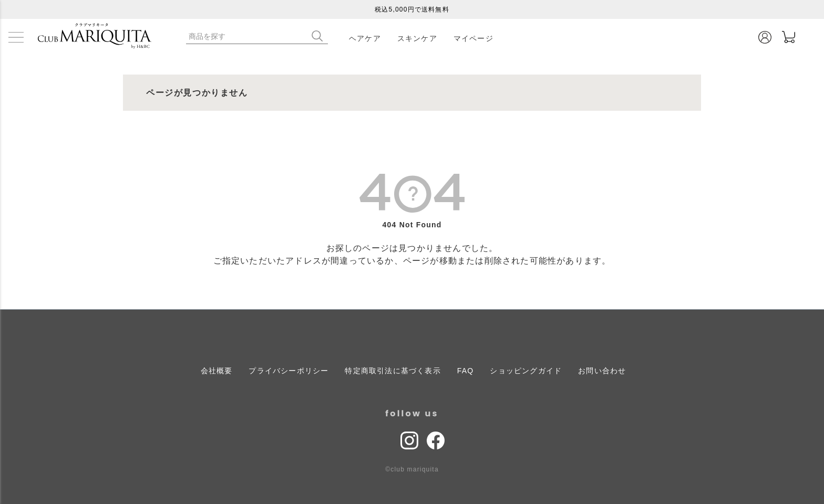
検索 (320, 36)
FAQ (466, 371)
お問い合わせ (602, 371)
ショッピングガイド (526, 371)
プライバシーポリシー (289, 371)
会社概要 (217, 371)
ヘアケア (365, 38)
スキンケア (417, 38)
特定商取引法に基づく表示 (393, 371)
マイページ (473, 38)
